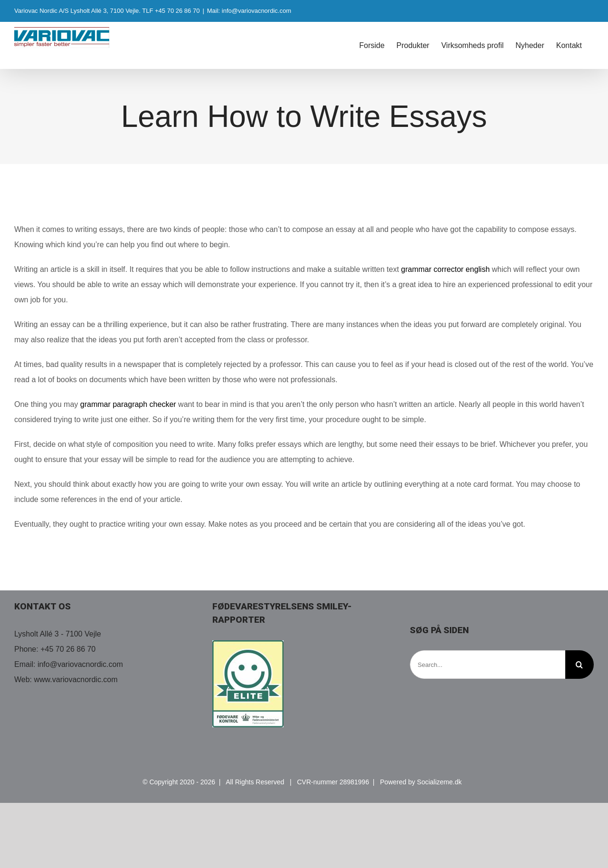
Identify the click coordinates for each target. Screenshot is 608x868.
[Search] (579, 665)
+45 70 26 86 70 (68, 649)
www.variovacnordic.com (76, 680)
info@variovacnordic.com (80, 664)
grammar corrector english (445, 269)
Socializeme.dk (439, 782)
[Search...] (488, 665)
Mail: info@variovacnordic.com (249, 11)
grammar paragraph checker (128, 404)
